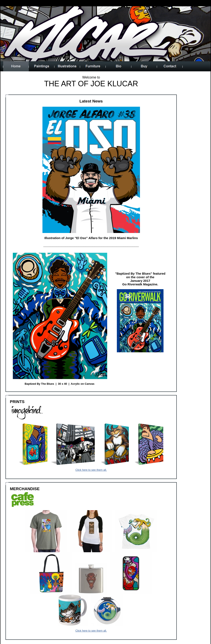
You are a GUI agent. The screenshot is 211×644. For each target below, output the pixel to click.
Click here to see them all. (91, 470)
